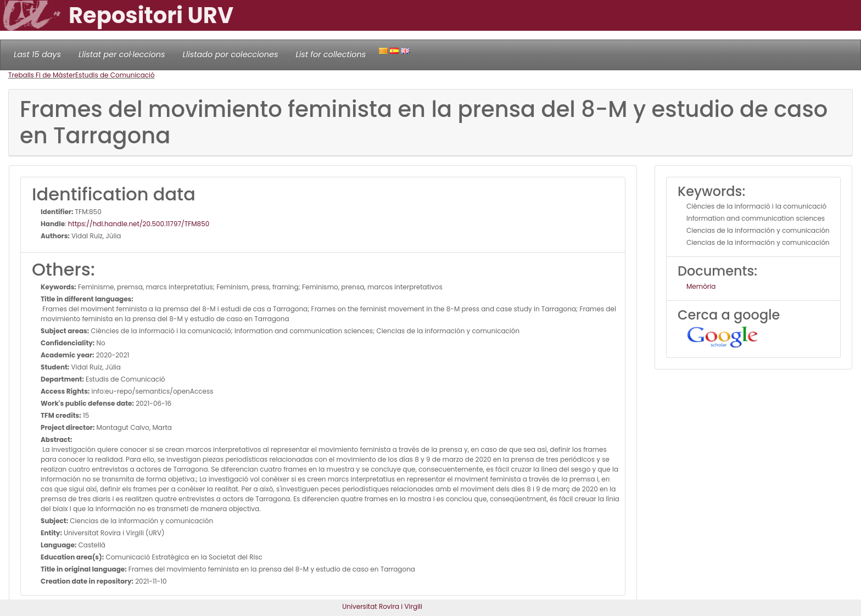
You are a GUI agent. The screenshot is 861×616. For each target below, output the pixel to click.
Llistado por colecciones (231, 54)
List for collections (331, 54)
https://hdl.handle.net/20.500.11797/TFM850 (139, 224)
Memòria (701, 286)
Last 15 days (37, 54)
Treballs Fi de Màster (42, 75)
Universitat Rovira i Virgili (382, 606)
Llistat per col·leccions (122, 54)
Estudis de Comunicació (115, 75)
